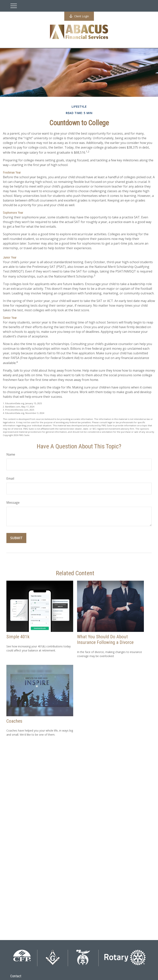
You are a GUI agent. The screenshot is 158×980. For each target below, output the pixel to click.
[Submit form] (16, 538)
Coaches (14, 721)
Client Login (79, 16)
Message (13, 503)
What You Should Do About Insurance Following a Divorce (105, 640)
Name (11, 454)
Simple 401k (18, 637)
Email (10, 478)
